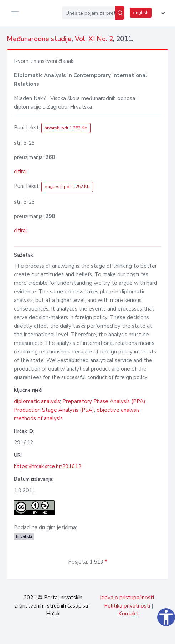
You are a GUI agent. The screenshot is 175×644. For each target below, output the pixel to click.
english (141, 13)
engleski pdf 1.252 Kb (67, 187)
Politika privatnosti (127, 606)
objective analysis (118, 410)
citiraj (20, 172)
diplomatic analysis (37, 401)
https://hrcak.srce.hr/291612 (48, 466)
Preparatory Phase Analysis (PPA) (104, 401)
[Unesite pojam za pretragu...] (89, 13)
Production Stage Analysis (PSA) (54, 410)
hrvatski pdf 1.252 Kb (66, 128)
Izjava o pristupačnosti (127, 598)
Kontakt (128, 614)
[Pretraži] (120, 13)
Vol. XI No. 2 (94, 39)
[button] (161, 13)
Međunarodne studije (39, 39)
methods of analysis (38, 418)
